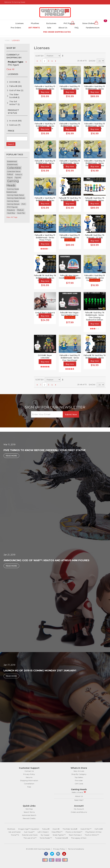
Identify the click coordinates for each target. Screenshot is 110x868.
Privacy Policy (29, 774)
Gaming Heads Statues (16, 198)
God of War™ (86, 829)
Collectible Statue (14, 172)
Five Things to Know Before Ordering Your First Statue (45, 450)
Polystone (11, 210)
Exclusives (51, 23)
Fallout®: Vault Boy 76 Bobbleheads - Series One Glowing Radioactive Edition (95, 316)
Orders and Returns (79, 812)
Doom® (56, 829)
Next (56, 61)
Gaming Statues (13, 204)
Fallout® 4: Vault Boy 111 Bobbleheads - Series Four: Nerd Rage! (70, 358)
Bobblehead (12, 161)
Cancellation (29, 784)
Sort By (40, 56)
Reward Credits (29, 818)
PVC (24, 204)
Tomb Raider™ (46, 838)
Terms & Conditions (76, 849)
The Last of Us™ (30, 838)
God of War (16, 90)
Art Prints (34, 28)
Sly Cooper (45, 835)
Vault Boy (11, 213)
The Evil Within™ (14, 103)
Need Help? (79, 800)
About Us (63, 28)
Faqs (29, 787)
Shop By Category (79, 774)
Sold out (15, 125)
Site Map (29, 809)
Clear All (10, 69)
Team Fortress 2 (75, 835)
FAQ (77, 28)
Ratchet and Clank (30, 835)
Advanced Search (29, 815)
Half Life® (99, 829)
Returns (29, 777)
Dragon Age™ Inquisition (29, 829)
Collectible (14, 168)
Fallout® (15, 86)
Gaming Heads (13, 183)
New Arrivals (79, 771)
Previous (37, 61)
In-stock (15, 121)
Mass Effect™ (57, 832)
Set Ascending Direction (63, 56)
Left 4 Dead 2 (43, 832)
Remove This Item (26, 62)
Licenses (19, 23)
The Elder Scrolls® (14, 96)
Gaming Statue (13, 201)
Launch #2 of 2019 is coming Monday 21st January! (40, 671)
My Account (79, 809)
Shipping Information (29, 780)
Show (92, 61)
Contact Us (29, 771)
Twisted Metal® (61, 838)
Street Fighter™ (59, 835)
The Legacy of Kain (79, 838)
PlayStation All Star (94, 832)
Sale (49, 28)
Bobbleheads (12, 164)
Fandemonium (93, 28)
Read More (11, 456)
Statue (20, 210)
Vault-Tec (21, 213)
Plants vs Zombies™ (74, 832)
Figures (18, 177)
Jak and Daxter (15, 832)
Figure (10, 177)
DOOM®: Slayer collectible (45, 357)
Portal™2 (15, 835)
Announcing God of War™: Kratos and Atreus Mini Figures (46, 560)
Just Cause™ (29, 832)
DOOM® (15, 82)
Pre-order (79, 780)
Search (11, 144)
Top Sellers (79, 777)
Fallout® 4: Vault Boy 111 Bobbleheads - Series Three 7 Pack (45, 238)
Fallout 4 (19, 175)
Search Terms (29, 812)
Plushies (35, 23)
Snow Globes (88, 23)
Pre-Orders (16, 28)
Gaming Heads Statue (15, 195)
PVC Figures (69, 23)
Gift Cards (79, 784)
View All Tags (12, 217)
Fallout (10, 174)
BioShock (11, 829)
